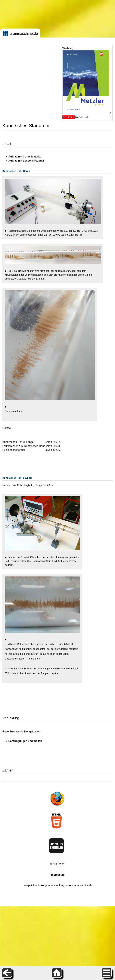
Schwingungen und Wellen (25, 741)
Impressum (57, 875)
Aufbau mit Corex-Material (25, 157)
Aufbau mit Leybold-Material (26, 161)
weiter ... (80, 117)
